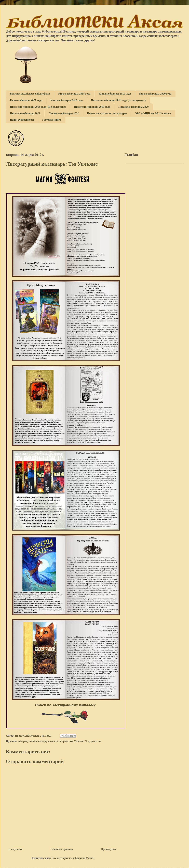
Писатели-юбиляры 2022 (64, 113)
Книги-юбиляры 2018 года (74, 94)
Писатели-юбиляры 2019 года (92, 107)
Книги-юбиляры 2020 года (155, 94)
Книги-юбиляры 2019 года (115, 94)
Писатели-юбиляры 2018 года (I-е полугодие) (118, 100)
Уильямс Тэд (82, 741)
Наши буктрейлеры (22, 120)
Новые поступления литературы (107, 113)
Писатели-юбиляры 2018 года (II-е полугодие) (38, 107)
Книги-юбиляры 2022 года (67, 100)
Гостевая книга (52, 120)
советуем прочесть (61, 741)
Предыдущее (109, 849)
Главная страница (62, 849)
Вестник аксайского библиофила (30, 94)
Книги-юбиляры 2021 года (26, 100)
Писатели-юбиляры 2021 (25, 113)
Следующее (15, 849)
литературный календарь (33, 741)
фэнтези (96, 741)
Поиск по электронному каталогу (66, 705)
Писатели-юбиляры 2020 (133, 107)
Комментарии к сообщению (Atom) (73, 858)
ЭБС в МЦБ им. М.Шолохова (153, 113)
